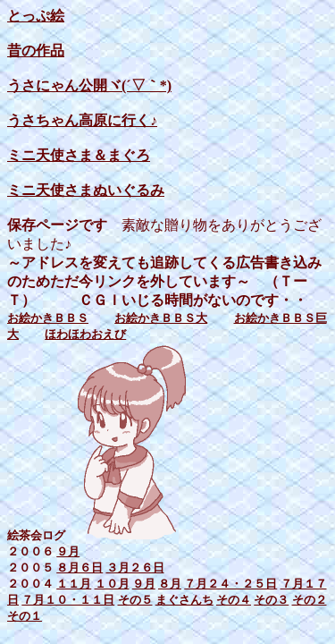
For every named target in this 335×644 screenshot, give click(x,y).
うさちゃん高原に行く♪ (82, 120)
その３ (271, 600)
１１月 (74, 584)
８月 (170, 584)
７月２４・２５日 (230, 584)
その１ (25, 616)
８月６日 (80, 568)
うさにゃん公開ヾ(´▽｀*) (89, 85)
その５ (135, 600)
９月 (68, 551)
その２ (310, 600)
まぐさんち (184, 600)
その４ (234, 600)
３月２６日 (135, 568)
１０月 (112, 584)
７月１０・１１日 (68, 600)
